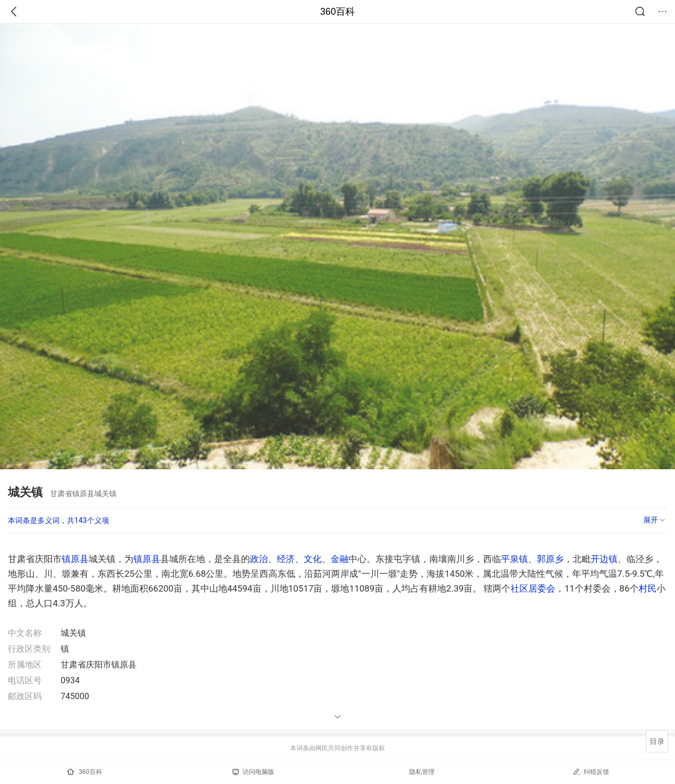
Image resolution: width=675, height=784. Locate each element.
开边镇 (604, 559)
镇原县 (75, 559)
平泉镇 (514, 559)
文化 (313, 559)
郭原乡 (550, 559)
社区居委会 (533, 588)
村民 (648, 588)
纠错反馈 (591, 772)
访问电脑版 (253, 772)
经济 (286, 559)
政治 (259, 559)
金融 (340, 559)
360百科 (337, 12)
